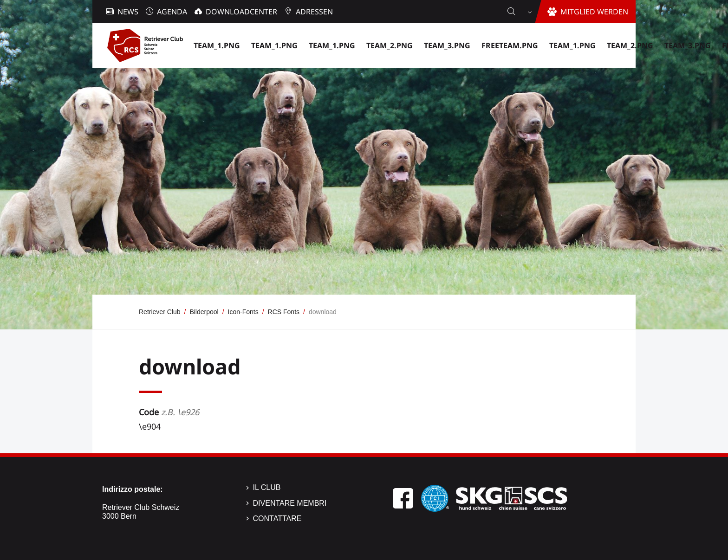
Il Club (267, 487)
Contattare (277, 518)
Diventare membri (290, 503)
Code (169, 412)
